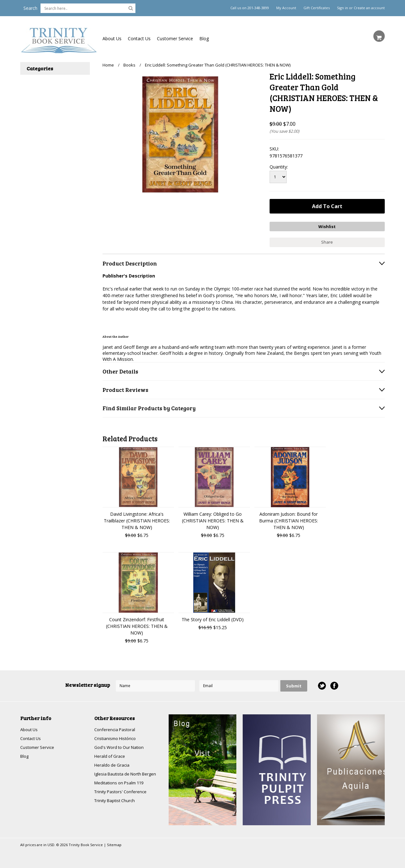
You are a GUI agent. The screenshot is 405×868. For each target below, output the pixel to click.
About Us (112, 38)
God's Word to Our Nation (121, 747)
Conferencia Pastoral (116, 728)
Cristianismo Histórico (117, 737)
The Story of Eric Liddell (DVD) (213, 618)
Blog (204, 38)
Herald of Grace (110, 756)
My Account (286, 8)
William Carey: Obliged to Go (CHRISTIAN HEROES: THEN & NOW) (213, 519)
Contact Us (139, 38)
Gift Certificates (317, 8)
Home (108, 65)
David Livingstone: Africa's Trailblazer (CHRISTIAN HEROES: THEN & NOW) (137, 519)
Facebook (334, 684)
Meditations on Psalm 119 (121, 783)
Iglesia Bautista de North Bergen (128, 774)
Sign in (343, 8)
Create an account (369, 8)
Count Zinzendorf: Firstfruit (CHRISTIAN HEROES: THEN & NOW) (137, 625)
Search (30, 8)
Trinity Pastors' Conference (122, 792)
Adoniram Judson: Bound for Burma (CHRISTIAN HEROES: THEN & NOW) (289, 519)
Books (129, 65)
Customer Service (175, 38)
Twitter (322, 684)
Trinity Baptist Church (116, 802)
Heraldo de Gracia (113, 765)
